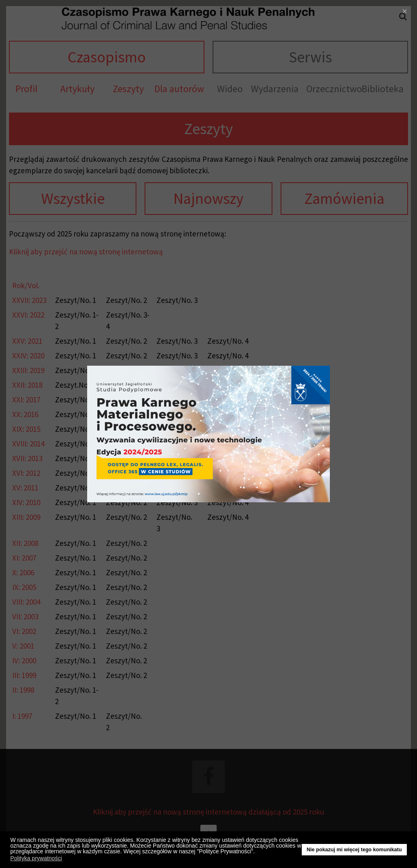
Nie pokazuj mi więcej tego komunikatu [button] (354, 850)
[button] (257, 853)
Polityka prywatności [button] (36, 858)
